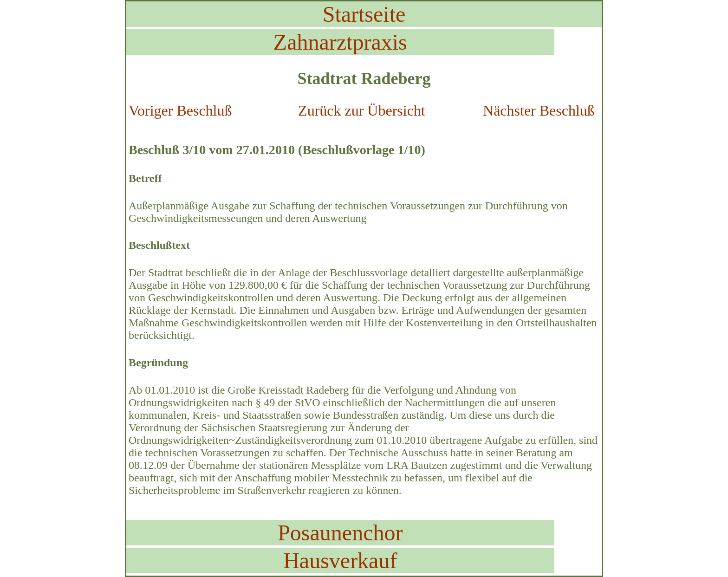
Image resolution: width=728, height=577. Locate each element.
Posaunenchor (340, 533)
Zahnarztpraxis (340, 42)
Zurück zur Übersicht (362, 110)
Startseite (364, 14)
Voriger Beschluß (180, 110)
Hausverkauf (340, 561)
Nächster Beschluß (539, 110)
